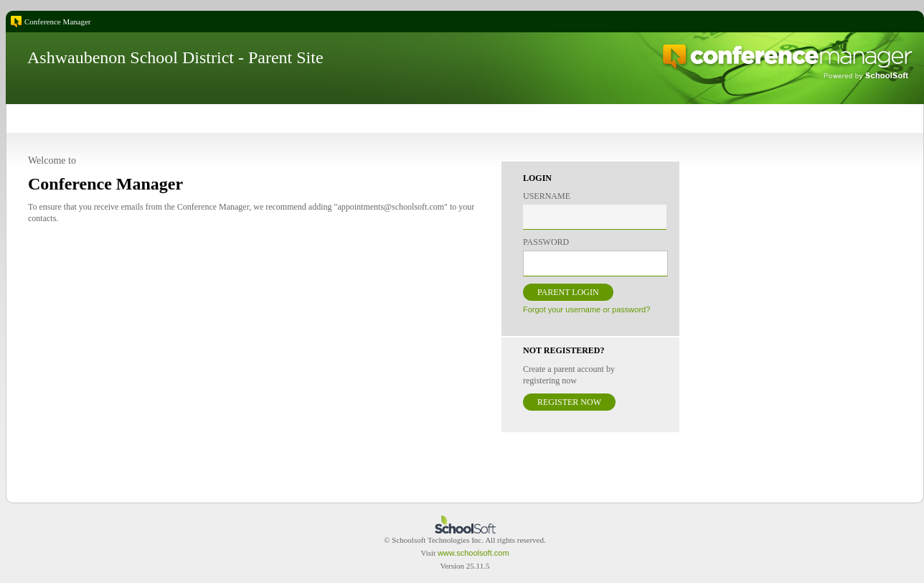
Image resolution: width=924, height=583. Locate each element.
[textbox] (595, 217)
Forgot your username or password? (586, 309)
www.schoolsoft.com (473, 553)
